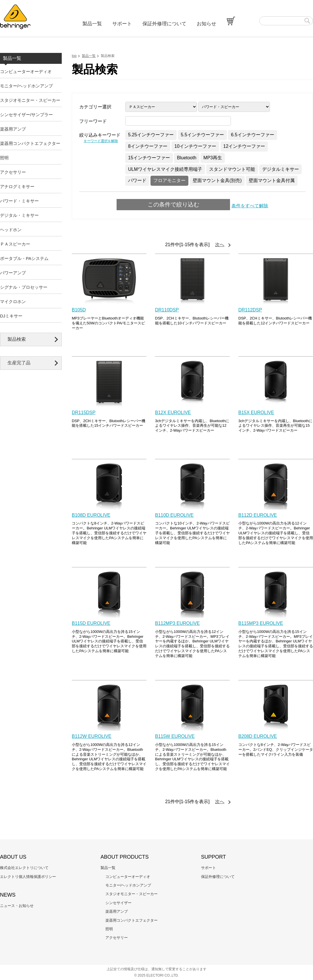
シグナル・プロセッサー (24, 287)
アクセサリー (13, 172)
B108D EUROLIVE (91, 515)
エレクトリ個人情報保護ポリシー (28, 877)
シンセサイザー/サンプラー (26, 115)
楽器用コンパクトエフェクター (30, 143)
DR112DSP (250, 310)
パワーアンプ (13, 273)
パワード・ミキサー (19, 201)
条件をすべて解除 (250, 206)
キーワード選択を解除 (101, 141)
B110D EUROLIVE (174, 515)
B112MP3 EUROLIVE (177, 623)
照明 (4, 158)
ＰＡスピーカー (15, 244)
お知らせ (206, 24)
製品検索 (17, 339)
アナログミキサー (17, 186)
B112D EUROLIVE (258, 515)
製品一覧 (92, 24)
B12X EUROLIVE (173, 413)
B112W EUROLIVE (92, 736)
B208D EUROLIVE (258, 736)
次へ (220, 245)
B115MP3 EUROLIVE (261, 623)
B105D (79, 310)
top (74, 56)
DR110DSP (167, 310)
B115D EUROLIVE (91, 623)
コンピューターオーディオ (26, 71)
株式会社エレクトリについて (24, 868)
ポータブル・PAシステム (24, 258)
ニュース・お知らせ (17, 906)
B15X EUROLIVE (256, 413)
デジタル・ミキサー (19, 215)
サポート (122, 24)
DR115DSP (84, 413)
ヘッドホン (11, 230)
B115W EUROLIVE (175, 736)
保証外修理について (164, 24)
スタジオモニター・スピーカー (30, 100)
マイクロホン (13, 302)
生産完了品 (19, 363)
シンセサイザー (118, 903)
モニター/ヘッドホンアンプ (26, 86)
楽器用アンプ (13, 129)
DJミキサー (11, 316)
